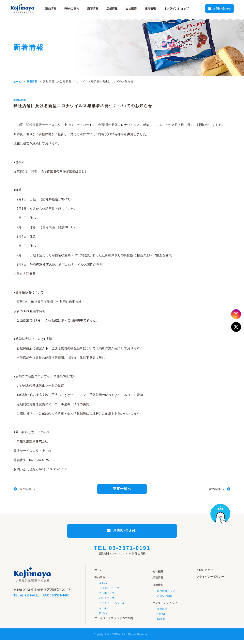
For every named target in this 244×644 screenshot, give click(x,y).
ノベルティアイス (109, 591)
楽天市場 (162, 611)
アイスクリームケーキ (112, 606)
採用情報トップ (166, 593)
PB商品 (103, 617)
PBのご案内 (74, 8)
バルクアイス (107, 601)
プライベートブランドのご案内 (114, 622)
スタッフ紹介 (165, 598)
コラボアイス (107, 596)
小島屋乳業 (25, 8)
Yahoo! (161, 616)
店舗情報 (114, 8)
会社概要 (134, 8)
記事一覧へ (122, 490)
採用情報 (153, 8)
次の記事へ (215, 490)
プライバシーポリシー (210, 580)
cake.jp (161, 621)
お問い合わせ (218, 8)
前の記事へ (29, 490)
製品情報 (53, 8)
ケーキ (103, 612)
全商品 (103, 586)
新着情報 (95, 8)
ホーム (99, 574)
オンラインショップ (165, 605)
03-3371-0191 (130, 552)
